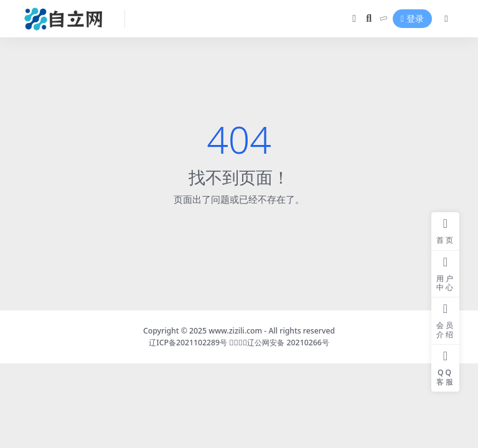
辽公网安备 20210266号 (288, 343)
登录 (412, 19)
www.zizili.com (235, 331)
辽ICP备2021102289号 (189, 343)
